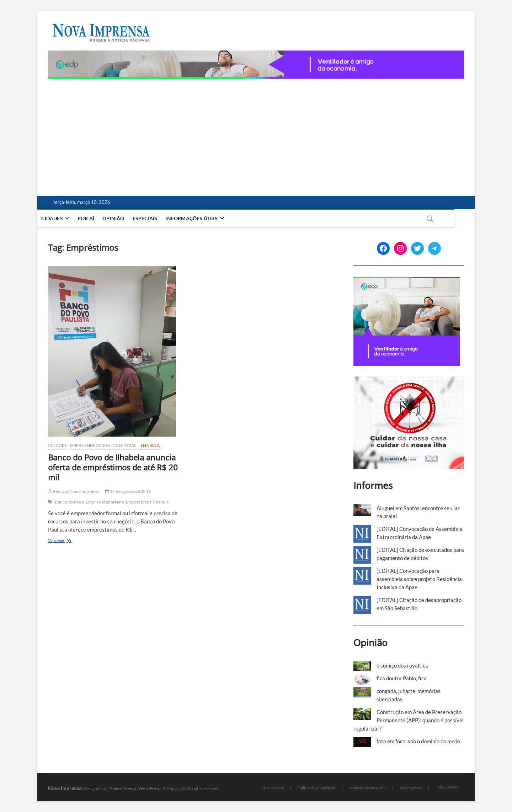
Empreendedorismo (105, 502)
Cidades (62, 218)
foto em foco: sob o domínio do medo (418, 741)
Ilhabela (150, 445)
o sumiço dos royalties (402, 665)
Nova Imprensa (65, 788)
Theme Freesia (122, 788)
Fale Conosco (447, 787)
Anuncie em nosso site (368, 788)
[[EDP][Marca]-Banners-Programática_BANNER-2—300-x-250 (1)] (407, 281)
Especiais (155, 218)
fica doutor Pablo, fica (402, 678)
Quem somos (273, 788)
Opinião (124, 218)
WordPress (149, 788)
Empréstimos (138, 502)
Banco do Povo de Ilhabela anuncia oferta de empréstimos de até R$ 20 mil (113, 467)
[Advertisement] (256, 132)
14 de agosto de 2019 (128, 491)
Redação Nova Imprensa (74, 491)
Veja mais (67, 541)
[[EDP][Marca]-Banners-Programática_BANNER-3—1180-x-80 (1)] (256, 54)
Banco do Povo (69, 502)
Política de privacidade (317, 788)
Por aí (96, 218)
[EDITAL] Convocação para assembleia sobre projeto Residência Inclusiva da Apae (419, 579)
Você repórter (411, 788)
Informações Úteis (202, 218)
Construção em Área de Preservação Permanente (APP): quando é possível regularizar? (409, 720)
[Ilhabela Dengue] (409, 380)
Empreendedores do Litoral (103, 445)
